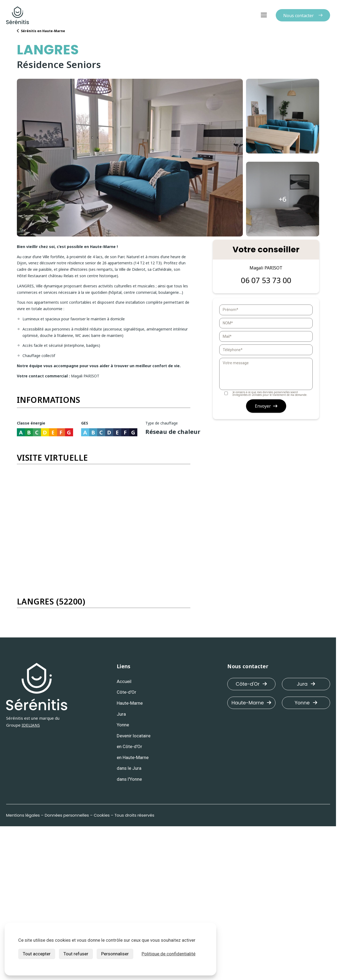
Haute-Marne (252, 703)
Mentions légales (23, 815)
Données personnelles (67, 815)
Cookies (102, 815)
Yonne (306, 703)
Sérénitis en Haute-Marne (41, 31)
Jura (306, 684)
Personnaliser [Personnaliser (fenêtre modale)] (115, 954)
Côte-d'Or (252, 684)
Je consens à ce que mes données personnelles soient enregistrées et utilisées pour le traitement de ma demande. (263, 393)
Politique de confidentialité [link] (169, 954)
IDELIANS (31, 725)
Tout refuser (76, 954)
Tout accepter (37, 954)
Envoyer (266, 406)
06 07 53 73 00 (266, 280)
